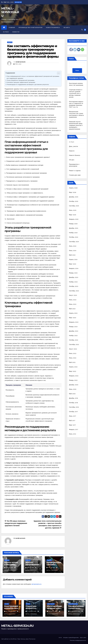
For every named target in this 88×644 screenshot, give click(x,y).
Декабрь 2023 (74, 277)
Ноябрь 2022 (73, 336)
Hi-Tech (6, 32)
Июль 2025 (73, 210)
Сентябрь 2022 (74, 344)
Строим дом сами (75, 175)
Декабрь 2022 (74, 331)
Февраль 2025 (74, 219)
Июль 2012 (73, 434)
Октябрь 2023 (74, 286)
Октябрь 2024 (74, 237)
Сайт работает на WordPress (9, 639)
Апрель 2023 (73, 313)
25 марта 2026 (53, 611)
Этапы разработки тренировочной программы (21, 80)
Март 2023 (73, 318)
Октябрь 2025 (74, 201)
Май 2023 (72, 309)
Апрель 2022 (73, 367)
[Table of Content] (59, 73)
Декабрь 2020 (74, 385)
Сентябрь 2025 (74, 206)
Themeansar (32, 639)
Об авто (67, 28)
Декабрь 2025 (74, 197)
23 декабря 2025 (75, 611)
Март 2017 (72, 425)
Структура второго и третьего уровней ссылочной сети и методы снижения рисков (76, 93)
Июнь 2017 (73, 416)
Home (60, 638)
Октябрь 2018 (73, 403)
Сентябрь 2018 (74, 407)
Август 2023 (73, 295)
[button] (82, 30)
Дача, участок (73, 146)
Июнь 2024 (73, 251)
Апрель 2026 (73, 188)
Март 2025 (73, 215)
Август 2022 (73, 349)
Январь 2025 (73, 224)
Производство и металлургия (30, 28)
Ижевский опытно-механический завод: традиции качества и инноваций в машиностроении (76, 125)
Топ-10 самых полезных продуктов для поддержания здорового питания (16, 523)
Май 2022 (72, 362)
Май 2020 (72, 394)
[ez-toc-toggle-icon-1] (58, 74)
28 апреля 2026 (11, 611)
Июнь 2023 (73, 304)
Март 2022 (73, 371)
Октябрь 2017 (73, 412)
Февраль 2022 (74, 376)
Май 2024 (72, 255)
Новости (16, 32)
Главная (12, 28)
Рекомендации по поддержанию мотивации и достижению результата (28, 84)
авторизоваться (36, 584)
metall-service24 (21, 62)
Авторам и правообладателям (71, 638)
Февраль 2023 (74, 322)
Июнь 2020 (73, 389)
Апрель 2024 (73, 259)
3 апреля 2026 (32, 611)
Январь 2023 (73, 327)
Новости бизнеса (53, 28)
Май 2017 (72, 421)
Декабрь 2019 (74, 398)
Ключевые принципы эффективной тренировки (21, 82)
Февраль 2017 (74, 429)
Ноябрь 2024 (73, 233)
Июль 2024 (73, 246)
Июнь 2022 (73, 358)
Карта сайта (83, 638)
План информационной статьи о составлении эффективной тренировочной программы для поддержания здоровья (33, 77)
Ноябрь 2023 (73, 282)
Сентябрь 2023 (74, 291)
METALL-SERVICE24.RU (10, 12)
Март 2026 (73, 192)
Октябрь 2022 (74, 340)
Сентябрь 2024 (74, 242)
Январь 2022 (73, 380)
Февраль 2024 (74, 268)
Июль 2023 (73, 300)
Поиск (71, 59)
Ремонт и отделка (75, 171)
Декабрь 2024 (74, 228)
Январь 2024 (73, 273)
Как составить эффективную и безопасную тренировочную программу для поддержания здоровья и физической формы (33, 51)
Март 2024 (73, 264)
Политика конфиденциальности (78, 640)
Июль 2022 (73, 353)
